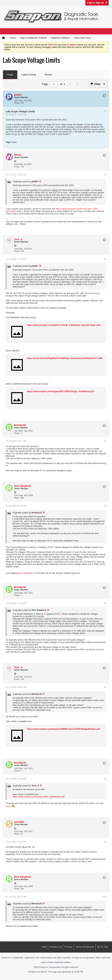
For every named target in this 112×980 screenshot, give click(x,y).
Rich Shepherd (26, 573)
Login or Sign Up (97, 3)
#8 (105, 779)
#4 (105, 441)
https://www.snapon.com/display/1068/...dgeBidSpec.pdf (39, 797)
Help (44, 947)
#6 (105, 603)
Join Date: (19, 101)
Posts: (17, 103)
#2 (105, 175)
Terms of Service (85, 947)
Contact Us (55, 947)
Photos (48, 75)
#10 (105, 897)
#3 (105, 259)
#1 (105, 111)
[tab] (10, 75)
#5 (105, 506)
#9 (105, 842)
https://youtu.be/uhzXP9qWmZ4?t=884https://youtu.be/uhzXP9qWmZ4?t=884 (65, 358)
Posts (10, 75)
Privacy (68, 947)
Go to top (102, 947)
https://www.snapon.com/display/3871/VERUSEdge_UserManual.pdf (60, 391)
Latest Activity (29, 75)
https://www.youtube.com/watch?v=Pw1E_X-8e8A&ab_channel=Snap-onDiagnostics (68, 325)
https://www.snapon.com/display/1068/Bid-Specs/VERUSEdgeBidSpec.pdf (63, 729)
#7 (105, 687)
